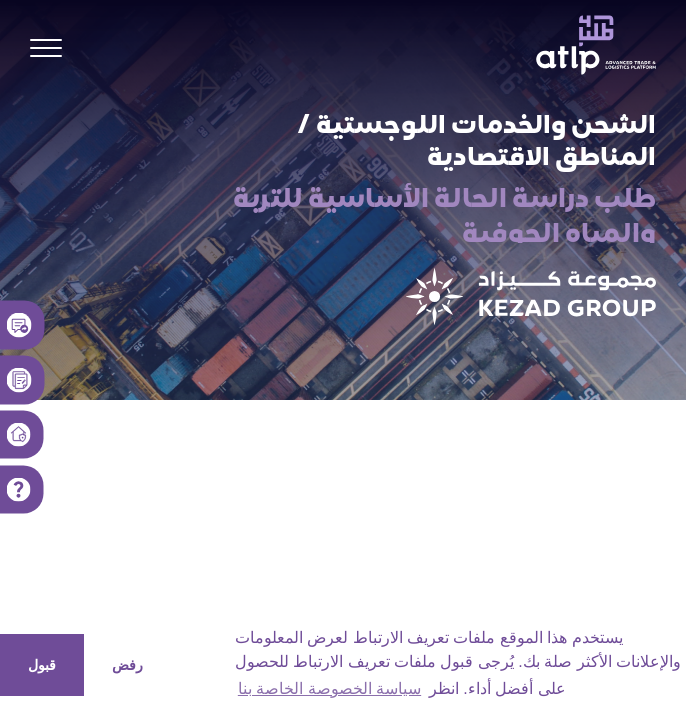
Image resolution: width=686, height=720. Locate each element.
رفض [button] (127, 665)
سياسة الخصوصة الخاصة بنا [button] (329, 688)
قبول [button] (42, 665)
